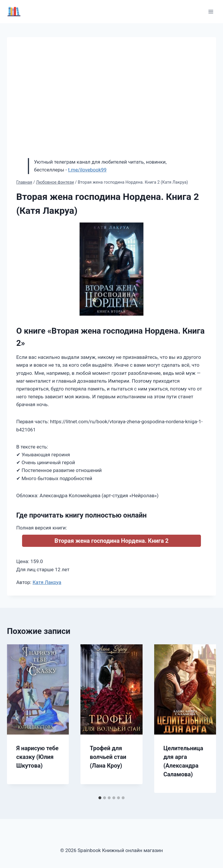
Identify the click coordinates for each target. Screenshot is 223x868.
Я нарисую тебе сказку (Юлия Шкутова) (37, 757)
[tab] (100, 798)
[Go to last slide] (17, 719)
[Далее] (206, 719)
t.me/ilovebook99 (87, 170)
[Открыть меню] (211, 11)
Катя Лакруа (47, 582)
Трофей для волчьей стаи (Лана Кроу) (108, 757)
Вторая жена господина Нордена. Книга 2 (111, 541)
